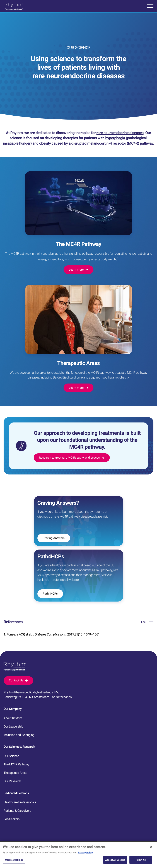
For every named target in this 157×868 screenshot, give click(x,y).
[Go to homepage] (14, 6)
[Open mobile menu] (150, 6)
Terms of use (12, 842)
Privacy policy (33, 842)
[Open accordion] (147, 622)
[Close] (151, 861)
